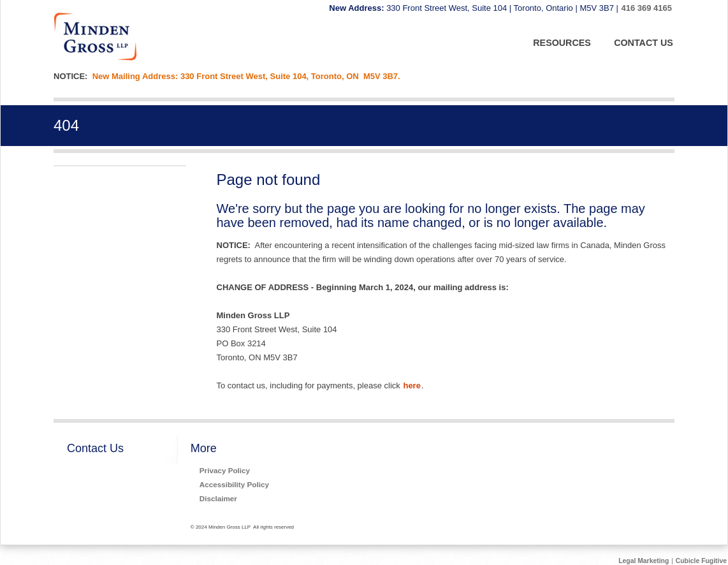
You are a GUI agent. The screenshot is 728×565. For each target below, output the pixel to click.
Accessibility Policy (234, 484)
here (411, 385)
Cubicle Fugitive (701, 561)
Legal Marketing (644, 561)
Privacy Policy (225, 470)
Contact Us (95, 448)
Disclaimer (218, 498)
